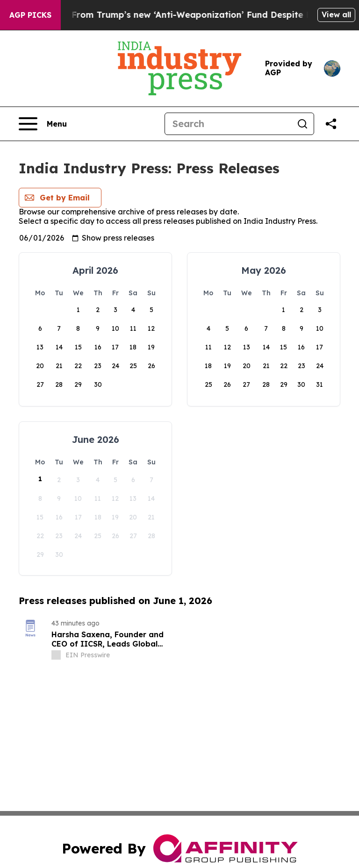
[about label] (56, 655)
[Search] (228, 124)
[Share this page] (331, 124)
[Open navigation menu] (43, 124)
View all (336, 14)
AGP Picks (30, 15)
